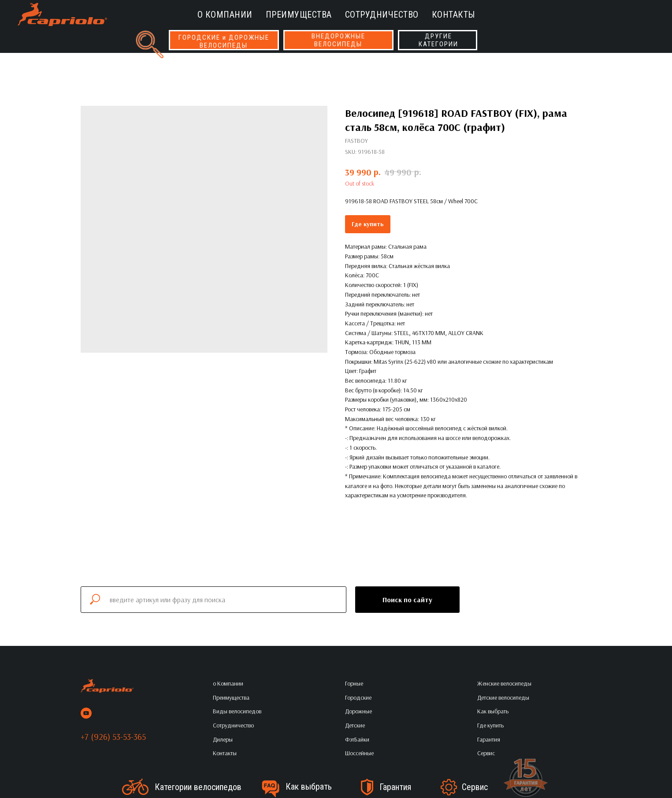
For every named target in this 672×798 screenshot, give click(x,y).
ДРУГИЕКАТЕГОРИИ (438, 40)
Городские (358, 697)
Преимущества (299, 15)
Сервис (475, 787)
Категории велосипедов (198, 787)
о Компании (225, 15)
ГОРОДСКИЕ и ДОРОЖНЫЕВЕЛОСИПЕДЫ (224, 41)
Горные (354, 683)
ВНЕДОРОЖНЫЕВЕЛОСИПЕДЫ (338, 40)
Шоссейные (359, 753)
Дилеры (223, 739)
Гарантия (395, 787)
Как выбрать (309, 787)
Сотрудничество (382, 15)
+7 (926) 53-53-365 (113, 736)
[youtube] (86, 713)
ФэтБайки (357, 739)
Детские (355, 725)
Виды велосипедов (237, 711)
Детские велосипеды (503, 697)
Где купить (368, 224)
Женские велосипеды (504, 683)
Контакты (453, 15)
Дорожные (358, 711)
